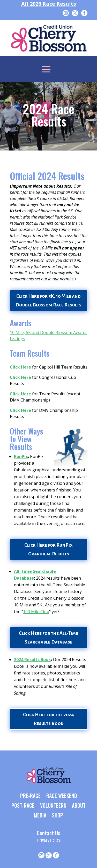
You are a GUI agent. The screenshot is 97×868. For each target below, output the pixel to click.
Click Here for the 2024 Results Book (48, 719)
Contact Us (48, 833)
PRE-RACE (30, 796)
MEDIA (40, 816)
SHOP (58, 816)
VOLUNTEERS (53, 806)
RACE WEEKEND (62, 796)
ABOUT (79, 806)
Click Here (20, 367)
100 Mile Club (36, 612)
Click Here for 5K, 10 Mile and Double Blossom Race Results (48, 301)
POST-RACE (23, 806)
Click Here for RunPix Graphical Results (48, 549)
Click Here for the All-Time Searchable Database (48, 638)
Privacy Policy (49, 840)
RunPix (21, 456)
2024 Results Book (32, 660)
